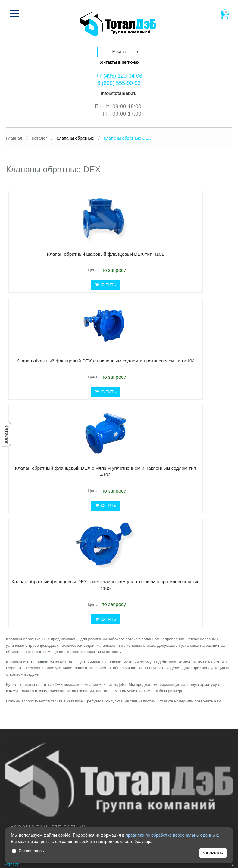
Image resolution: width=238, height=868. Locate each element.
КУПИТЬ (60, 300)
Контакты (13, 719)
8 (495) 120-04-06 (21, 765)
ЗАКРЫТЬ (213, 853)
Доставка (13, 691)
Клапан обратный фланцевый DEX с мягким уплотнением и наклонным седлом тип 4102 (60, 387)
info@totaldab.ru (118, 93)
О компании (16, 664)
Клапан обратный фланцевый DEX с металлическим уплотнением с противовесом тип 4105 (169, 387)
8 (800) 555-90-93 (119, 83)
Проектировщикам (22, 700)
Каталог (7, 434)
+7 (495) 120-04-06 (119, 76)
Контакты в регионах (119, 62)
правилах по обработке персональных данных (172, 835)
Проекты (13, 682)
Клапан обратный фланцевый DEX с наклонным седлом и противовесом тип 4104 (169, 263)
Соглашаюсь (28, 851)
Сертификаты (17, 710)
